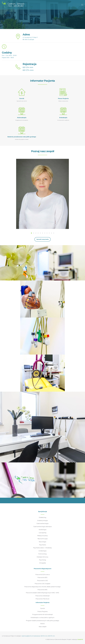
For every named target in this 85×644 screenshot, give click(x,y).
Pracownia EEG (42, 577)
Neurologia (42, 542)
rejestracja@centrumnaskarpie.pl (31, 636)
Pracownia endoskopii (43, 596)
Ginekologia (42, 551)
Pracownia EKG (42, 590)
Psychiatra (43, 545)
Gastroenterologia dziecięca (42, 527)
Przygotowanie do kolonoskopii (43, 614)
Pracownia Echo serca (43, 575)
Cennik (42, 608)
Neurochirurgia (43, 539)
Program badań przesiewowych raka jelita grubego (43, 621)
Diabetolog (43, 517)
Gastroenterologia (42, 523)
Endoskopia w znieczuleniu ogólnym (43, 618)
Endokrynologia (43, 520)
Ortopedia (43, 563)
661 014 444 (28, 67)
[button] (82, 5)
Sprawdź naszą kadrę (43, 239)
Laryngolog (43, 533)
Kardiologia (43, 530)
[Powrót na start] (13, 5)
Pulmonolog (42, 554)
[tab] (31, 233)
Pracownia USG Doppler (43, 584)
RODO (42, 624)
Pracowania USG (42, 581)
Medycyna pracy (43, 536)
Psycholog (42, 560)
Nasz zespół (43, 627)
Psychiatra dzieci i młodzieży (42, 548)
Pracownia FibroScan (42, 599)
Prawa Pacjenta (42, 611)
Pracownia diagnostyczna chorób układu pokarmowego (42, 587)
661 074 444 (28, 70)
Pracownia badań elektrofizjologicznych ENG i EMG (42, 593)
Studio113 (80, 639)
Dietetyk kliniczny (42, 557)
